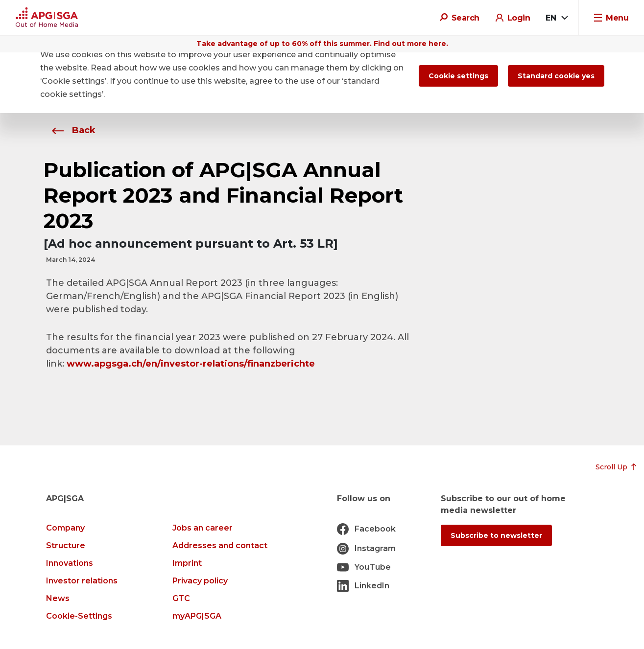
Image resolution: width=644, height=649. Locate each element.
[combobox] (556, 18)
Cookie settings (458, 76)
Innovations (70, 563)
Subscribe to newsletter (496, 535)
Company (65, 528)
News (58, 598)
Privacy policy (200, 581)
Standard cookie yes (556, 76)
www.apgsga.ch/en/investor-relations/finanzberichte (191, 364)
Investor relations (82, 581)
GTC (181, 598)
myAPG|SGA (197, 616)
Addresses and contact (220, 545)
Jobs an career (203, 528)
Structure (66, 545)
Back (71, 130)
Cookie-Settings (79, 616)
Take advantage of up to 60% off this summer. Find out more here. (322, 44)
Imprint (187, 563)
